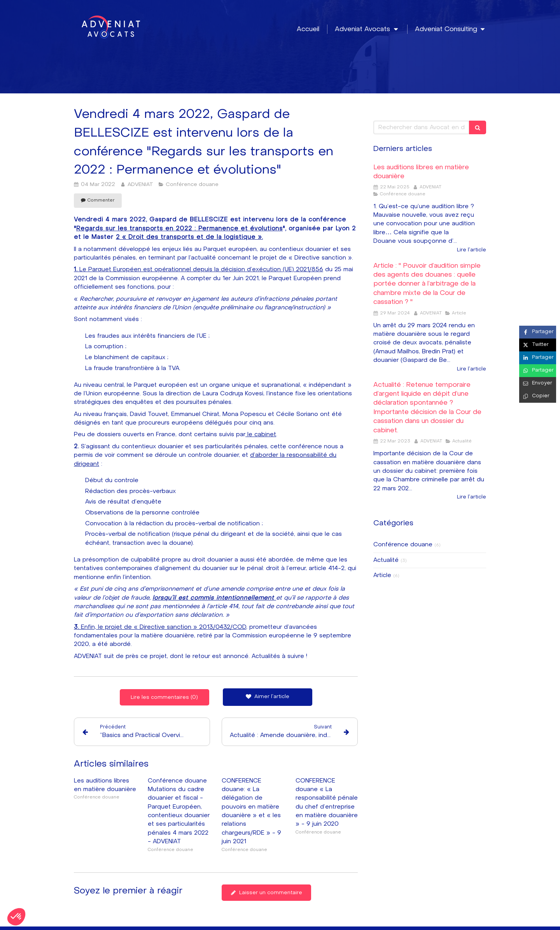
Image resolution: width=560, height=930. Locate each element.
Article (382, 575)
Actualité (386, 560)
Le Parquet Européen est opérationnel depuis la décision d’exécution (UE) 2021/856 (199, 269)
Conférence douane (403, 545)
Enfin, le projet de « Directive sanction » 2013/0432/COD (160, 627)
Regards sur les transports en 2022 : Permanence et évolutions (179, 229)
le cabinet (261, 434)
